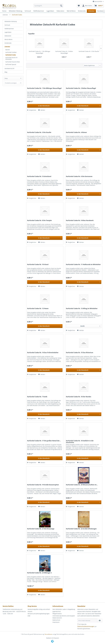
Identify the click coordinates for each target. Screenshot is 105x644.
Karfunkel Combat (11, 52)
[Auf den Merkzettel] (42, 110)
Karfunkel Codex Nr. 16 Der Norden (79, 397)
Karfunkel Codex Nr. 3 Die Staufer (89, 51)
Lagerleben (8, 32)
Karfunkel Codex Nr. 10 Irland (38, 265)
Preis (6, 78)
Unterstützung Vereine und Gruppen (64, 616)
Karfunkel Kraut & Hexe (13, 62)
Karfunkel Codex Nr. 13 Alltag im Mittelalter (82, 309)
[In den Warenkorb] (45, 106)
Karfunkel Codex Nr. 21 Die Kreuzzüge (41, 529)
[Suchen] (61, 6)
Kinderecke (8, 43)
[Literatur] (91, 11)
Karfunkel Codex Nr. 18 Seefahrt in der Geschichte (80, 442)
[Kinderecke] (82, 11)
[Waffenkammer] (39, 11)
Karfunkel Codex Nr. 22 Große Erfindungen (81, 529)
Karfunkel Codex (11, 55)
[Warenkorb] (99, 6)
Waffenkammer (9, 29)
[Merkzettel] (79, 6)
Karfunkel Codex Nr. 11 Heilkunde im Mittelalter (83, 265)
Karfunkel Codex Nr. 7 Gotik (37, 397)
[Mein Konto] (87, 6)
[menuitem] (48, 7)
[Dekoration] (60, 11)
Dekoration (8, 36)
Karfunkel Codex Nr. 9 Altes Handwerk (80, 220)
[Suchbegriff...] (48, 6)
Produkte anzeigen (13, 83)
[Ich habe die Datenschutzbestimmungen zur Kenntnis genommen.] (78, 624)
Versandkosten (49, 634)
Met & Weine (8, 39)
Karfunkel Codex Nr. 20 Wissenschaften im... (82, 485)
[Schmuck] (28, 11)
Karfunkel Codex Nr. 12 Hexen (38, 309)
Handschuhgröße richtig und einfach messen (39, 610)
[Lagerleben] (50, 11)
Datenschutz (56, 620)
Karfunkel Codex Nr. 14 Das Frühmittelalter (43, 353)
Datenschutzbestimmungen (86, 626)
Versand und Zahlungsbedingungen (39, 614)
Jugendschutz (57, 611)
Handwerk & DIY (9, 68)
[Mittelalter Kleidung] (16, 11)
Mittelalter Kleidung (11, 21)
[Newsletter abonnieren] (100, 620)
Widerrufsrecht (57, 618)
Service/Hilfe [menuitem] (98, 1)
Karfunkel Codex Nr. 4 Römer (76, 132)
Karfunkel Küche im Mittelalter (11, 58)
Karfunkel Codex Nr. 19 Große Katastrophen (43, 485)
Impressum (56, 622)
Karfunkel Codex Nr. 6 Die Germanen (79, 176)
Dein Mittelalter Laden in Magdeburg (64, 609)
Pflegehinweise (57, 614)
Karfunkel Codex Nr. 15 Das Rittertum (80, 353)
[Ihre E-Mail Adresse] (87, 620)
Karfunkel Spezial (11, 64)
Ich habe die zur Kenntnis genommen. (87, 626)
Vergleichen (32, 110)
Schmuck (7, 25)
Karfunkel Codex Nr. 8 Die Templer (39, 220)
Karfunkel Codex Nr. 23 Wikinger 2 (39, 573)
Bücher (8, 50)
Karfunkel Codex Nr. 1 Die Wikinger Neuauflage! (40, 52)
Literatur (7, 47)
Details (90, 326)
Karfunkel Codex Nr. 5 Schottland (39, 176)
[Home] (4, 11)
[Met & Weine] (71, 11)
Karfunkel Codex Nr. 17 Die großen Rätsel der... (44, 441)
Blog (6, 72)
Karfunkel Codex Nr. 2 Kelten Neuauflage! (64, 52)
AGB (29, 616)
